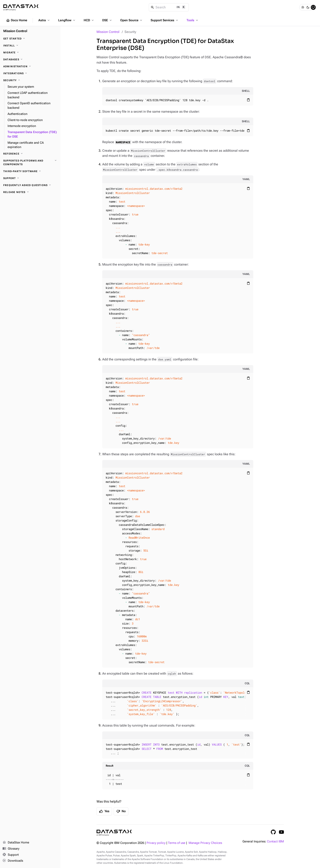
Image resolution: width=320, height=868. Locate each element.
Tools (193, 20)
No (121, 811)
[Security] (30, 80)
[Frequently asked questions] (30, 185)
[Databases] (30, 59)
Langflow (67, 20)
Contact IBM (275, 842)
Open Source (132, 20)
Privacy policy (156, 843)
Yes (104, 811)
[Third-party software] (30, 171)
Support (11, 855)
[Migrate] (30, 53)
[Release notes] (30, 192)
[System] (313, 7)
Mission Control (108, 32)
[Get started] (30, 39)
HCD (89, 20)
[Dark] (308, 7)
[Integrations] (30, 73)
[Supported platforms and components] (30, 163)
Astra (44, 20)
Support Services (165, 20)
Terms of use (177, 843)
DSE (107, 20)
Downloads (13, 861)
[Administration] (30, 66)
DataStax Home (16, 843)
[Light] (303, 7)
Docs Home (17, 20)
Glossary (11, 849)
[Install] (30, 46)
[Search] (169, 7)
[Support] (30, 178)
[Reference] (30, 154)
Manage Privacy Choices (205, 843)
